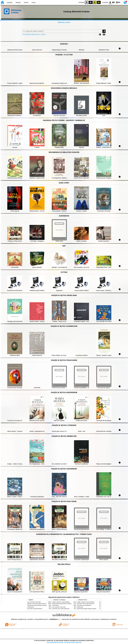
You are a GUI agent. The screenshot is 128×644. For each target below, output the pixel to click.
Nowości (10, 2)
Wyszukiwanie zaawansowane (31, 34)
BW (91, 2)
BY (99, 2)
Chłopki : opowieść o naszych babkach (61, 602)
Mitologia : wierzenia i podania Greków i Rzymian (38, 604)
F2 (118, 2)
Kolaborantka (80, 607)
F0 (110, 2)
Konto (34, 2)
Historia (18, 2)
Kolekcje (43, 34)
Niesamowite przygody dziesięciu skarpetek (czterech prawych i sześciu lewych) (45, 605)
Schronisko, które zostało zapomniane (61, 609)
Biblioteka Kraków (64, 22)
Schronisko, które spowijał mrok (84, 605)
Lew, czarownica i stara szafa (34, 602)
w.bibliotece (54, 619)
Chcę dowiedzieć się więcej (55, 642)
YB (95, 2)
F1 (114, 2)
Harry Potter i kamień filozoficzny (35, 609)
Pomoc (26, 2)
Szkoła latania (31, 607)
